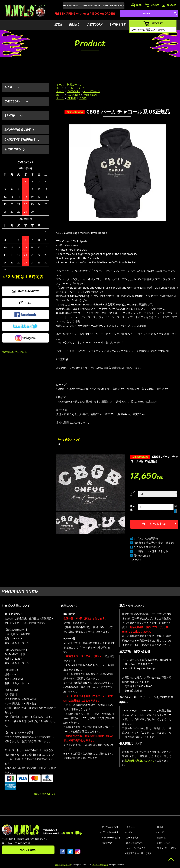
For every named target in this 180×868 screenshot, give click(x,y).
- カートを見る (132, 838)
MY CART (152, 5)
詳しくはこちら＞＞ (45, 794)
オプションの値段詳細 (146, 538)
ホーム (60, 84)
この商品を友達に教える (147, 547)
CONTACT (169, 5)
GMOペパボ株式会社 (100, 865)
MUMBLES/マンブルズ (14, 352)
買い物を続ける (142, 555)
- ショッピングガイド (135, 848)
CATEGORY (95, 25)
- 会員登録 (130, 827)
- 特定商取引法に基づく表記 (138, 853)
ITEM (58, 25)
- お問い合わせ (163, 843)
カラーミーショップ (63, 865)
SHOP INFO (13, 149)
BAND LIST (118, 25)
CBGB (83, 98)
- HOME (160, 827)
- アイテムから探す (109, 827)
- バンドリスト (107, 843)
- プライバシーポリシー (167, 848)
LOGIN (137, 5)
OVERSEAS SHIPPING (114, 6)
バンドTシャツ (92, 91)
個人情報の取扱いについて (139, 761)
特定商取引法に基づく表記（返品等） (155, 543)
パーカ (81, 88)
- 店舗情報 (161, 838)
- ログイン (130, 832)
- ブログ (160, 832)
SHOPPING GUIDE (91, 6)
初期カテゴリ (74, 84)
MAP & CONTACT (71, 6)
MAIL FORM (28, 850)
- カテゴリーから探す (110, 838)
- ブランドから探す (109, 832)
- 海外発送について (134, 843)
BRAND (74, 25)
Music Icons (90, 95)
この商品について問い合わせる (151, 551)
